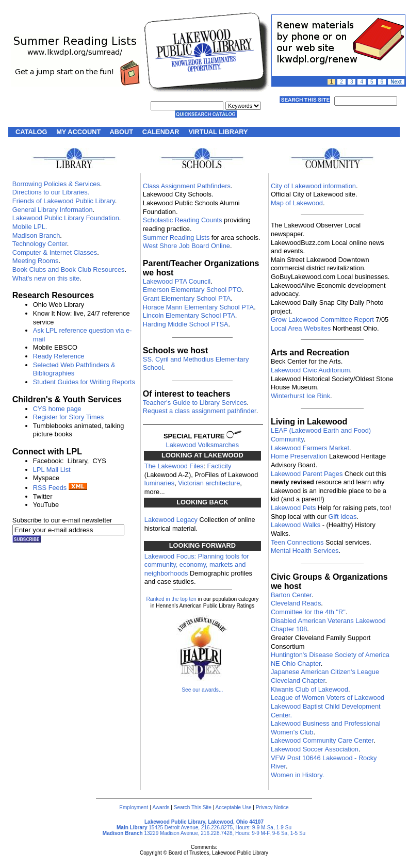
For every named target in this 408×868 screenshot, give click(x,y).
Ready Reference (59, 356)
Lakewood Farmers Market (310, 448)
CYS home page (57, 409)
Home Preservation (299, 456)
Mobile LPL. (30, 227)
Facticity (219, 466)
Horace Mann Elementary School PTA (198, 307)
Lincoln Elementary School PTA (189, 315)
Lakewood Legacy (171, 520)
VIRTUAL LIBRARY (218, 132)
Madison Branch (36, 235)
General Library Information (53, 210)
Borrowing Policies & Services (56, 184)
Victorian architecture (209, 483)
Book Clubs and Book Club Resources (69, 269)
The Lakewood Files (174, 466)
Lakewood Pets (293, 508)
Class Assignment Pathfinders (187, 186)
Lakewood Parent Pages (307, 474)
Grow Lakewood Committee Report (322, 320)
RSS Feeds (50, 488)
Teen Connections (297, 542)
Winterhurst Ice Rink (300, 396)
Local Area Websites (301, 328)
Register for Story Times (68, 417)
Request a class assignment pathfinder (200, 411)
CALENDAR (161, 132)
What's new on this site (46, 278)
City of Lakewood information (313, 186)
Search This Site (193, 807)
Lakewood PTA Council (177, 281)
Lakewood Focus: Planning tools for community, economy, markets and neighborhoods (197, 565)
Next (396, 82)
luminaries (159, 483)
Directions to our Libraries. (51, 192)
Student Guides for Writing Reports (84, 382)
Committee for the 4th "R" (308, 612)
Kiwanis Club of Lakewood (309, 689)
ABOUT (122, 132)
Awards (161, 807)
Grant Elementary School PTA (187, 298)
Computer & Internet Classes (55, 252)
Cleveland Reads (296, 603)
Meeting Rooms (36, 261)
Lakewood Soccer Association (315, 749)
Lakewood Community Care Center (322, 740)
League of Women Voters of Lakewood (328, 698)
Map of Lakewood (297, 203)
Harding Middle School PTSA (186, 324)
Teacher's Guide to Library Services (195, 403)
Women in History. (297, 775)
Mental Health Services (305, 551)
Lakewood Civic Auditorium (311, 370)
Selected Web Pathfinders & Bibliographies (74, 369)
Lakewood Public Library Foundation (66, 218)
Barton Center (291, 595)
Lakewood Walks (296, 525)
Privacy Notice (272, 807)
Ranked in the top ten (171, 599)
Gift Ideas (343, 517)
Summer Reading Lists (176, 238)
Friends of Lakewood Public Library (64, 201)
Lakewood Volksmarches (203, 445)
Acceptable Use (234, 807)
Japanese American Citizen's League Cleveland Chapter (325, 676)
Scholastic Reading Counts (183, 220)
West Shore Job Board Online (186, 246)
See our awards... (202, 690)
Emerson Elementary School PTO (192, 290)
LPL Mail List (52, 470)
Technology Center (40, 244)
